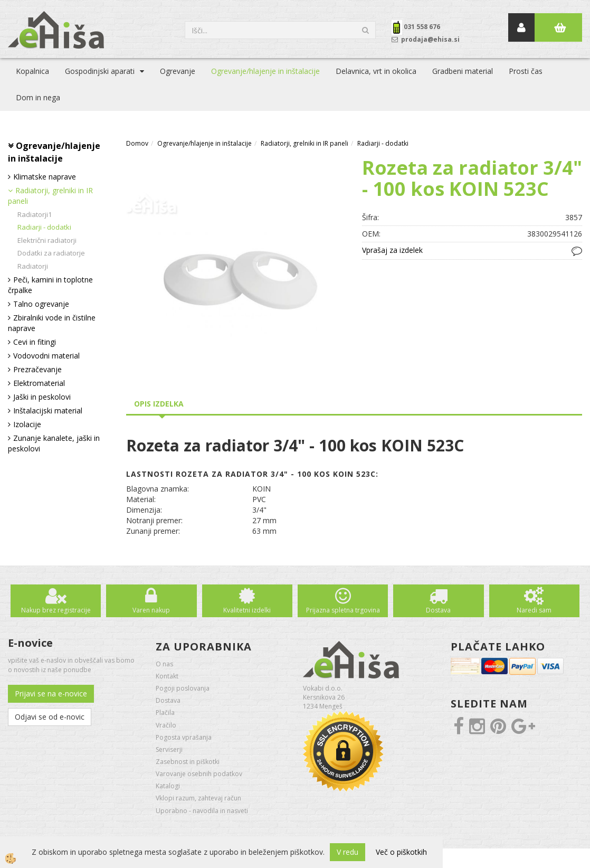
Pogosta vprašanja (184, 737)
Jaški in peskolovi (42, 397)
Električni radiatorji (47, 240)
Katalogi (168, 786)
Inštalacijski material (48, 411)
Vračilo (166, 725)
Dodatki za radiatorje (51, 253)
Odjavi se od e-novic (50, 717)
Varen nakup (151, 610)
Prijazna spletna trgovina (343, 610)
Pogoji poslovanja (183, 688)
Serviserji (169, 749)
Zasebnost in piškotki (188, 762)
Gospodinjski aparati (100, 71)
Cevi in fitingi (35, 342)
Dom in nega (38, 97)
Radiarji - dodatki (44, 227)
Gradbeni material (463, 71)
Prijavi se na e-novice (51, 694)
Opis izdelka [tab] (159, 404)
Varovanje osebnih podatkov (199, 774)
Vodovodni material (46, 356)
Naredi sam (534, 610)
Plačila (165, 713)
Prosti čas (526, 71)
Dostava (438, 610)
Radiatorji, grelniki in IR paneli (50, 196)
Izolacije (27, 424)
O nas (164, 664)
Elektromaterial (39, 383)
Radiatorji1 (35, 214)
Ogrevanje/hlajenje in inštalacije (265, 71)
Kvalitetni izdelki (247, 610)
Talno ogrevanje (41, 304)
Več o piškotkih (401, 852)
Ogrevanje (178, 71)
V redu (348, 852)
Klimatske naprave (45, 177)
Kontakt (167, 676)
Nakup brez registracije (56, 610)
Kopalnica (32, 71)
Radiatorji (33, 266)
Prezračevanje (37, 369)
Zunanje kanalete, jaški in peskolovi (54, 443)
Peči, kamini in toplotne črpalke (50, 285)
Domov (137, 143)
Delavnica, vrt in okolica (376, 71)
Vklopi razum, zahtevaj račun (198, 798)
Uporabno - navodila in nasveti (202, 811)
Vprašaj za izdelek (392, 250)
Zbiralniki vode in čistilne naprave (52, 323)
